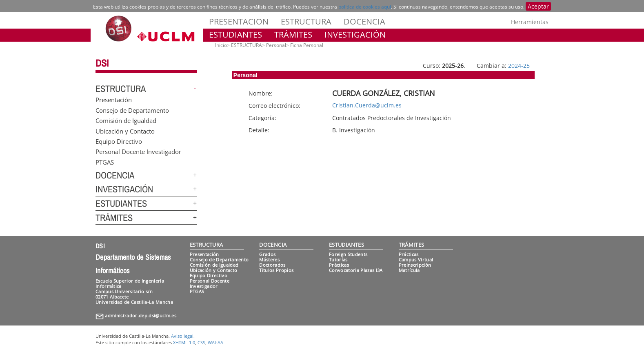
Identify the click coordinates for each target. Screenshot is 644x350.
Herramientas (530, 22)
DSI (102, 63)
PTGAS (105, 162)
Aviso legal (182, 336)
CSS (201, 342)
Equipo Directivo (119, 141)
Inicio (221, 45)
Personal (276, 45)
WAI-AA (215, 342)
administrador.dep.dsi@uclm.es (141, 315)
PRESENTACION (239, 21)
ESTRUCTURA (306, 21)
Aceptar (538, 6)
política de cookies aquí (365, 7)
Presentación (114, 100)
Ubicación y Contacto (125, 131)
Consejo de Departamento (132, 110)
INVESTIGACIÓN (355, 35)
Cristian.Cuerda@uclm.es (367, 105)
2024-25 (519, 66)
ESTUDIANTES (235, 35)
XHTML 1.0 (184, 342)
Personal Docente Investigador (138, 152)
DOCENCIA (364, 21)
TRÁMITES (293, 35)
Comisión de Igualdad (126, 120)
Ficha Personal (307, 45)
